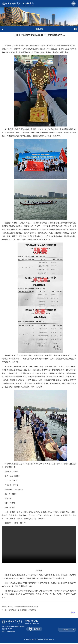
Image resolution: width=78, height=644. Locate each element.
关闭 (73, 613)
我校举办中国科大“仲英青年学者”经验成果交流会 (24, 607)
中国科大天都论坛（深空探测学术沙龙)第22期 (23, 610)
